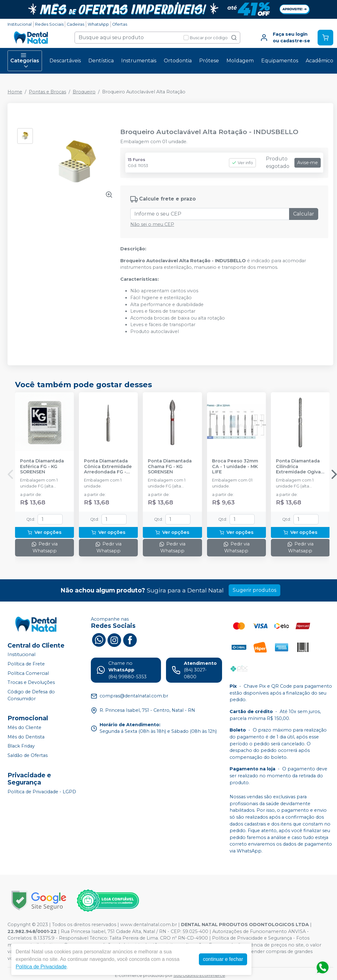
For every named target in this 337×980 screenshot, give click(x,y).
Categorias (25, 61)
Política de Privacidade (41, 967)
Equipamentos (280, 61)
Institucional (20, 24)
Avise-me (308, 163)
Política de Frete (26, 664)
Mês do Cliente (24, 727)
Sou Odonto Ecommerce (199, 975)
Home (15, 92)
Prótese (209, 61)
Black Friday (21, 746)
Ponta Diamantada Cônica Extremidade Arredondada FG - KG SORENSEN (108, 467)
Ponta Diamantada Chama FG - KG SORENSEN (170, 467)
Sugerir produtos (254, 590)
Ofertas (120, 24)
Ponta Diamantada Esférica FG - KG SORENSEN (42, 467)
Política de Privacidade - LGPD (42, 792)
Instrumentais (139, 61)
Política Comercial (28, 673)
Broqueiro (84, 92)
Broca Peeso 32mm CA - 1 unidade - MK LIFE (235, 467)
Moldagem (240, 61)
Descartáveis (65, 61)
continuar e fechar (223, 959)
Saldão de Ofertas (28, 755)
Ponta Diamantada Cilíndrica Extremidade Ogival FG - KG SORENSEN (299, 467)
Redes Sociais (49, 24)
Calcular (304, 214)
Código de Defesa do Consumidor (31, 695)
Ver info (242, 163)
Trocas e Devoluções (31, 683)
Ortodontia (178, 61)
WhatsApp (98, 24)
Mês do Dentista (26, 737)
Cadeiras (75, 24)
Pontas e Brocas (47, 92)
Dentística (101, 61)
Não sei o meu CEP (152, 224)
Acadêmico (319, 61)
